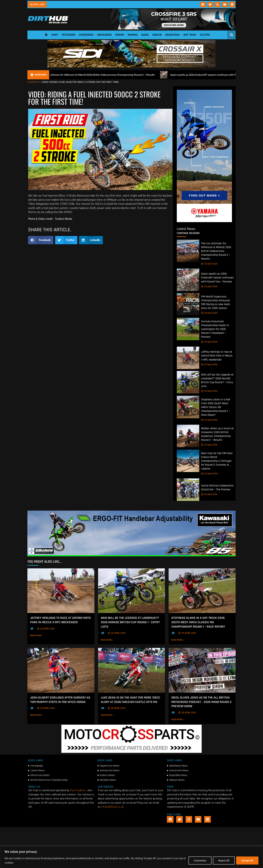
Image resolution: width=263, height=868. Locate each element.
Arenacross (104, 35)
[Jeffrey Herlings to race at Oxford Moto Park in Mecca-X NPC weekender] (188, 358)
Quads (145, 35)
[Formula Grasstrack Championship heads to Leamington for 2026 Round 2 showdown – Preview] (188, 329)
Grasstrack (173, 35)
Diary (55, 35)
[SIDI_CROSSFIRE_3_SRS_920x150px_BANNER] (173, 29)
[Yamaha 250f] (204, 221)
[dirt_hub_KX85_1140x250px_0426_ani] (131, 555)
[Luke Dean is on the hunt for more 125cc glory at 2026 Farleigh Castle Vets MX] (132, 670)
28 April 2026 (187, 713)
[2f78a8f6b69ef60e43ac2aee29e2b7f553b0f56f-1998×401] (131, 752)
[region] (131, 857)
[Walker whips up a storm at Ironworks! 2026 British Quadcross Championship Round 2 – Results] (188, 436)
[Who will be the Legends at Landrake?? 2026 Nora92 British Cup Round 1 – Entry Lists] (188, 382)
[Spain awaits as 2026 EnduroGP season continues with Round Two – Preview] (188, 280)
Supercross (86, 35)
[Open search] (231, 35)
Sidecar (157, 35)
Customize (200, 861)
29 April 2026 (209, 365)
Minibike (133, 35)
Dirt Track (190, 35)
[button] (41, 240)
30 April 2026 (209, 264)
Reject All (224, 861)
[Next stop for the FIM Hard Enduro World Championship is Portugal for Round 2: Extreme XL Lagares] (188, 461)
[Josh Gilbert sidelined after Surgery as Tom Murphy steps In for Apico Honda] (61, 670)
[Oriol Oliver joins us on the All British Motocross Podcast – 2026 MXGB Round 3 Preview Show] (202, 670)
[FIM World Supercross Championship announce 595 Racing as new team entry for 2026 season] (188, 304)
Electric (205, 35)
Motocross (68, 35)
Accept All (247, 861)
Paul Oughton (78, 790)
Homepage (34, 82)
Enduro (120, 35)
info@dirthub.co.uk (113, 807)
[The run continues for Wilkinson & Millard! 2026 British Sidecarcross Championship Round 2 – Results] (188, 251)
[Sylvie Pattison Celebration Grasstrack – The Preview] (188, 489)
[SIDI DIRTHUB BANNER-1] (131, 67)
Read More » (42, 635)
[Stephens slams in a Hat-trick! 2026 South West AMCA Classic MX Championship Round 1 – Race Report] (188, 407)
